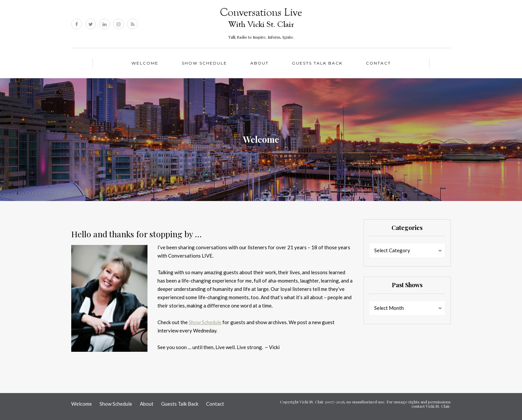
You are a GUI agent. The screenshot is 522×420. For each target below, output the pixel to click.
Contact (378, 63)
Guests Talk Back (317, 63)
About (260, 63)
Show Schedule (204, 63)
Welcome (145, 63)
